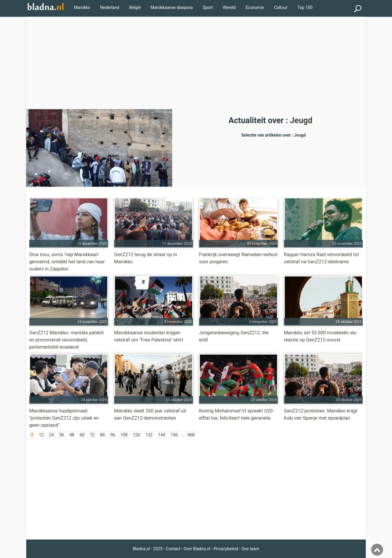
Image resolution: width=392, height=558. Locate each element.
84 (102, 435)
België (135, 7)
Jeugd (301, 120)
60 (82, 435)
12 (41, 435)
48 (72, 435)
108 (124, 435)
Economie (255, 7)
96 (113, 435)
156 (174, 435)
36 (62, 435)
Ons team (250, 549)
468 (191, 435)
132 (149, 435)
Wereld (229, 7)
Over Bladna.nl (197, 549)
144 (162, 435)
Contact (173, 549)
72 (92, 435)
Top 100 (305, 7)
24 (52, 435)
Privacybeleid (226, 549)
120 (137, 435)
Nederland (110, 7)
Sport (208, 7)
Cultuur (281, 7)
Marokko (82, 7)
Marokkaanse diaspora (172, 7)
